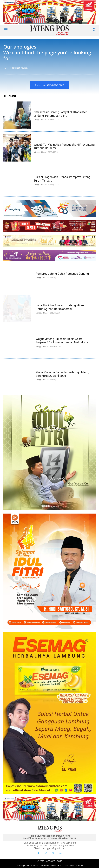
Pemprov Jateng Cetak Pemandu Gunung (63, 274)
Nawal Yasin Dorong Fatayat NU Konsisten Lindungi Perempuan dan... (61, 114)
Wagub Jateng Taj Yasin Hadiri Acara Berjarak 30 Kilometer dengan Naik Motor (62, 341)
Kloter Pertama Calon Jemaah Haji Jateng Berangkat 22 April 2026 (62, 374)
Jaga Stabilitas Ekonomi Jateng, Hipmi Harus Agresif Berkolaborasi (60, 307)
